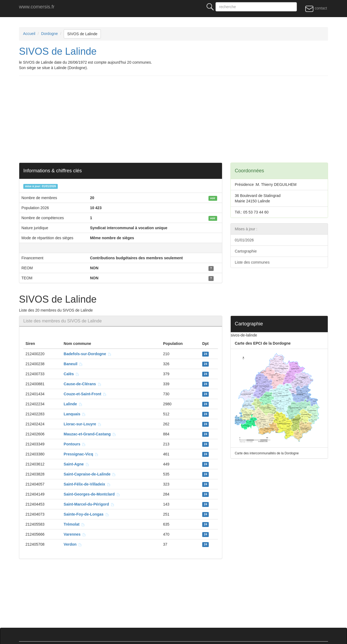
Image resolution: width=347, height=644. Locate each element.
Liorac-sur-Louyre (83, 424)
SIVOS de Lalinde (82, 34)
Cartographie (246, 251)
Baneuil (73, 364)
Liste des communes (252, 262)
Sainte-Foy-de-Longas (86, 514)
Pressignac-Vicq (81, 454)
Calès (71, 374)
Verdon (73, 544)
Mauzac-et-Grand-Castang (90, 434)
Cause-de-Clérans (83, 384)
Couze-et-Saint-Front (85, 394)
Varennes (75, 534)
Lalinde (73, 404)
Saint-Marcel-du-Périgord (89, 504)
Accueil (29, 34)
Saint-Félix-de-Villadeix (87, 484)
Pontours (75, 444)
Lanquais (75, 414)
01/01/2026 (244, 240)
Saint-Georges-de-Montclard (92, 494)
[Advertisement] (182, 119)
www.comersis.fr (37, 7)
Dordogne (50, 34)
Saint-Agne (76, 464)
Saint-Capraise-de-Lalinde (90, 474)
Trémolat (74, 524)
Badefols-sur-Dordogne (88, 354)
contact (316, 8)
